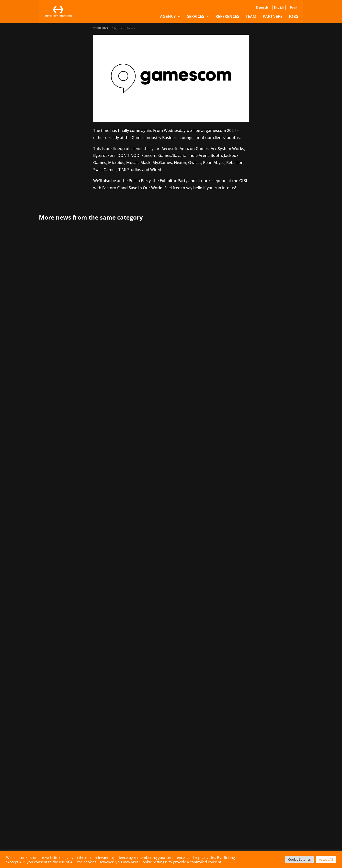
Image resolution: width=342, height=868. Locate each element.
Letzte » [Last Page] (245, 627)
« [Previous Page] (141, 627)
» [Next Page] (231, 627)
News (131, 28)
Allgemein (119, 28)
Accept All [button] (326, 859)
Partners (273, 17)
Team (251, 17)
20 (212, 627)
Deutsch (262, 8)
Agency (168, 17)
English (279, 7)
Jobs (294, 17)
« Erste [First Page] (127, 627)
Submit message (148, 826)
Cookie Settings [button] (299, 859)
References (227, 17)
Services (196, 17)
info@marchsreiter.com (61, 722)
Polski (294, 8)
